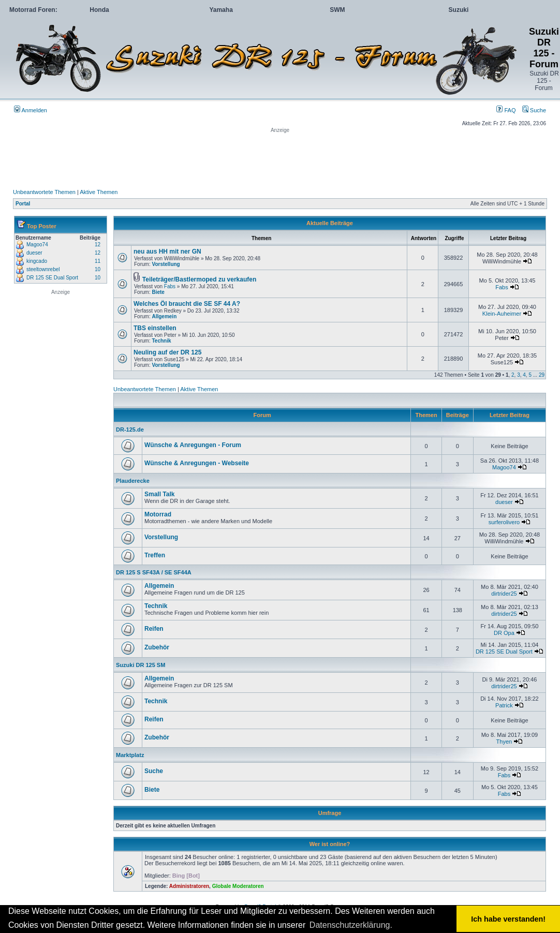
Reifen (154, 629)
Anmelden (31, 110)
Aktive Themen (99, 192)
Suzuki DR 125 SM (141, 665)
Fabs (170, 286)
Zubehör (157, 647)
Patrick (504, 705)
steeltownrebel (43, 269)
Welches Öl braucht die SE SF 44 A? (187, 304)
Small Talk (159, 494)
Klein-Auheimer (502, 314)
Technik (161, 341)
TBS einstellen (155, 328)
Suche (534, 110)
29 (542, 375)
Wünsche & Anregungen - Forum (193, 445)
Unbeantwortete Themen (44, 192)
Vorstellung (166, 264)
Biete (158, 292)
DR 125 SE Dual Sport (52, 278)
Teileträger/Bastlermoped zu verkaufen (200, 279)
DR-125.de (130, 430)
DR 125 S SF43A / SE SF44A (154, 572)
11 (98, 261)
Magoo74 (37, 245)
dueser (34, 253)
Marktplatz (130, 755)
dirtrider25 (504, 594)
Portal (23, 204)
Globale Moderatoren (238, 886)
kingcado (37, 261)
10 (98, 269)
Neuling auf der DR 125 (167, 352)
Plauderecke (133, 481)
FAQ (506, 110)
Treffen (155, 555)
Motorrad (158, 514)
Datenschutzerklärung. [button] (351, 925)
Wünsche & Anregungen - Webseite (197, 463)
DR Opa (504, 633)
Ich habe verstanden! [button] (508, 919)
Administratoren (189, 886)
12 (98, 245)
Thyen (504, 742)
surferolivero (504, 522)
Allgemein (164, 316)
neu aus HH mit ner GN (167, 251)
